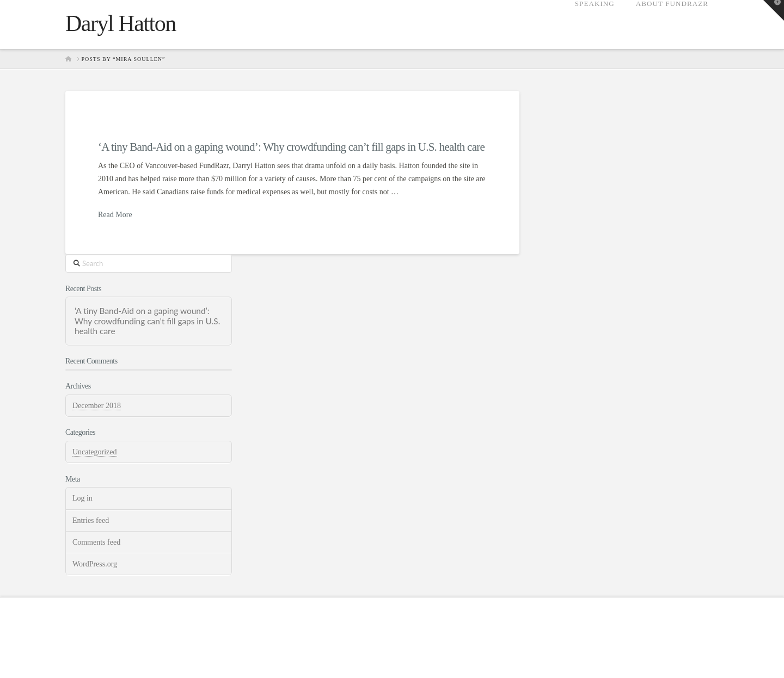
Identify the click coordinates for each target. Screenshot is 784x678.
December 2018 (97, 406)
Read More (115, 215)
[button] (774, 10)
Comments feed (96, 542)
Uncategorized (95, 452)
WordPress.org (95, 564)
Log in (82, 498)
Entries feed (91, 520)
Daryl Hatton (121, 23)
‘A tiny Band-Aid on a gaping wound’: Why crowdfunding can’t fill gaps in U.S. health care (291, 147)
